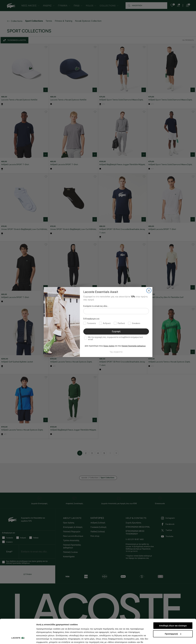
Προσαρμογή (173, 613)
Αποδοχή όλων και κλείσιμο (173, 605)
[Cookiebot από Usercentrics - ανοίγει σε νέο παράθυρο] (18, 639)
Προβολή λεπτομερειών (48, 639)
